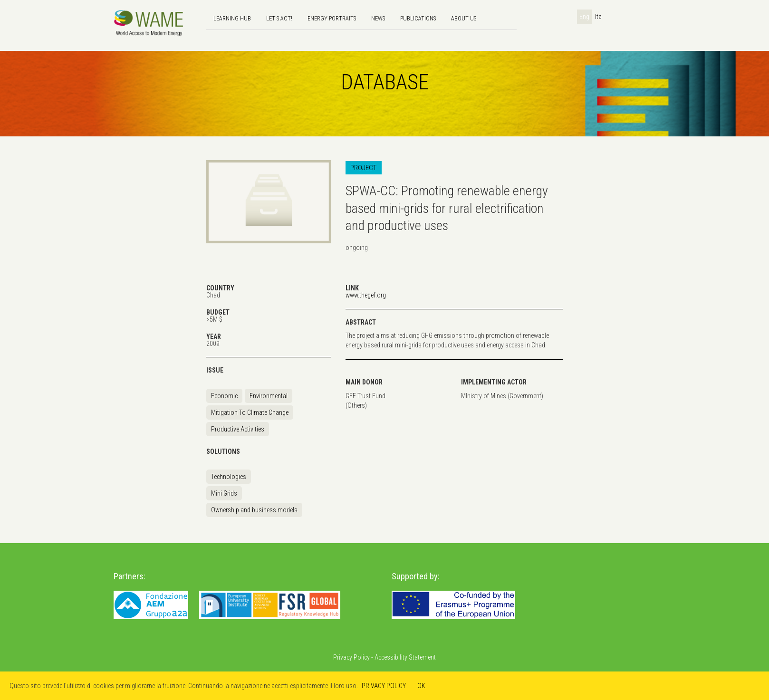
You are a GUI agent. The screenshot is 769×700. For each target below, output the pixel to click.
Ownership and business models (254, 510)
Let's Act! (279, 18)
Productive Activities (238, 429)
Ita (598, 17)
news (378, 18)
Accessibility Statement (405, 657)
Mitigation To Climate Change (250, 412)
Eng (584, 17)
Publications (418, 18)
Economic (224, 396)
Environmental (269, 396)
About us (464, 18)
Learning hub (232, 18)
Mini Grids (224, 493)
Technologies (229, 477)
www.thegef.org (366, 295)
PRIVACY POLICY (384, 686)
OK (421, 686)
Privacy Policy (351, 657)
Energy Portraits (332, 18)
